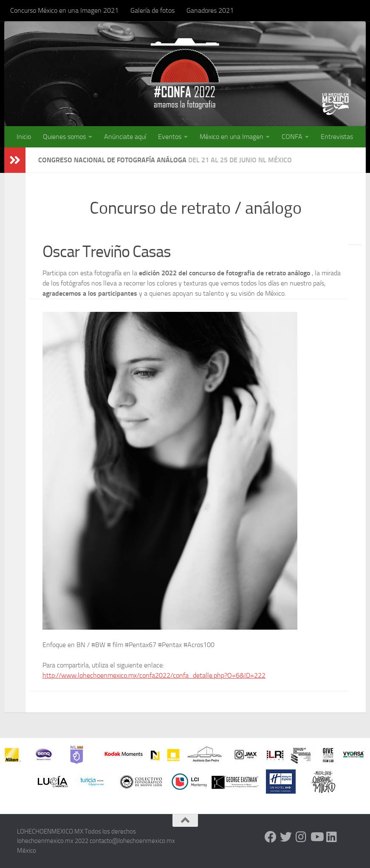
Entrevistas (337, 137)
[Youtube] (316, 837)
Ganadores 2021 (210, 10)
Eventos (170, 137)
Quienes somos (64, 137)
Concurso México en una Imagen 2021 (64, 10)
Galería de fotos (153, 10)
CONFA (292, 137)
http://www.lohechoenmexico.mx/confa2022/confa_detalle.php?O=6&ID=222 (154, 675)
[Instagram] (301, 837)
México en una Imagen (232, 137)
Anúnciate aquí (125, 137)
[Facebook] (271, 837)
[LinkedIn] (332, 837)
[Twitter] (286, 837)
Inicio (24, 137)
